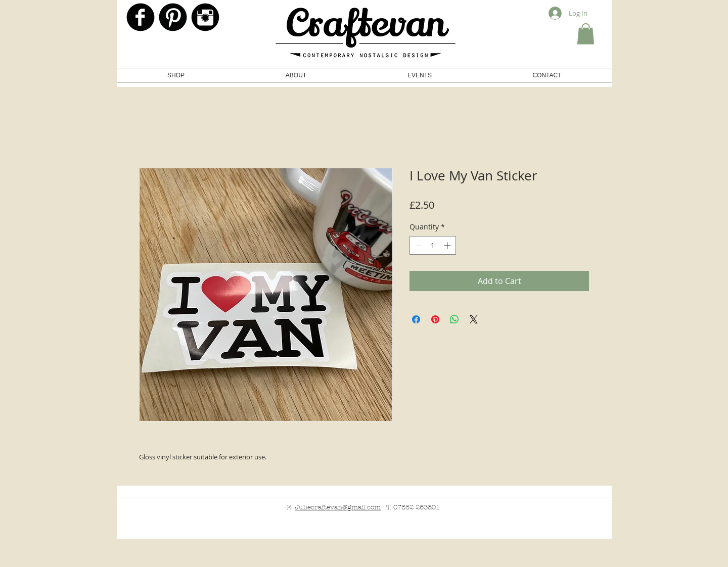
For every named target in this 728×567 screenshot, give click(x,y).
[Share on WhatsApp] (454, 319)
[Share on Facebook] (416, 319)
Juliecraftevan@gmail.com (338, 507)
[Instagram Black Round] (205, 17)
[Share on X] (474, 319)
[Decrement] (417, 245)
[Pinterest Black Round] (173, 17)
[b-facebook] (141, 17)
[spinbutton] (433, 245)
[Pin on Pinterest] (435, 319)
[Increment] (448, 245)
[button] (586, 34)
